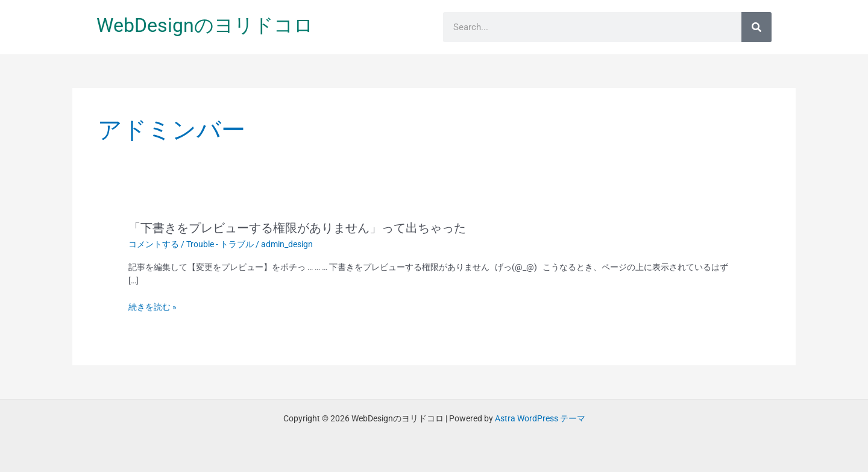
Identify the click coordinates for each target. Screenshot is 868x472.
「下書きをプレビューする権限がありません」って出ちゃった (297, 228)
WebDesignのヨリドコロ (205, 25)
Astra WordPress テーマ (540, 418)
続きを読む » (153, 307)
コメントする (154, 244)
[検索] (756, 27)
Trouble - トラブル (220, 244)
